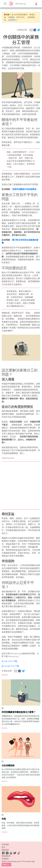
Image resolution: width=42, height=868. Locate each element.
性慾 (4, 819)
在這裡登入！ (13, 20)
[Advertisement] (21, 485)
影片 (3, 847)
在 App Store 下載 (9, 661)
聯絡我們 (5, 850)
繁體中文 (6, 865)
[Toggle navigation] (5, 4)
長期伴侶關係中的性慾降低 (24, 189)
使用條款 (5, 859)
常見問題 (5, 845)
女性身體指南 (8, 766)
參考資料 (5, 675)
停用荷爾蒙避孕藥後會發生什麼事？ (19, 712)
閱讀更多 (5, 728)
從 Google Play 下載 (10, 666)
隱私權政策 (6, 856)
